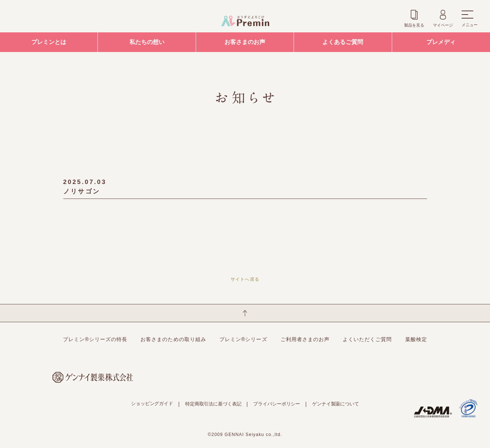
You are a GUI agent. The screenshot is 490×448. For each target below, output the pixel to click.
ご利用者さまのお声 (305, 339)
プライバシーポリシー (277, 404)
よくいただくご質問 (367, 339)
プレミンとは (49, 42)
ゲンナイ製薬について (336, 404)
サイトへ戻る (245, 279)
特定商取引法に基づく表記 (213, 404)
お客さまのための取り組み (173, 339)
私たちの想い (147, 42)
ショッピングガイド (152, 403)
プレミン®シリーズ (243, 339)
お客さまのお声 (245, 42)
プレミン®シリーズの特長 (95, 339)
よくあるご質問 (343, 42)
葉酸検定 (416, 339)
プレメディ (441, 42)
